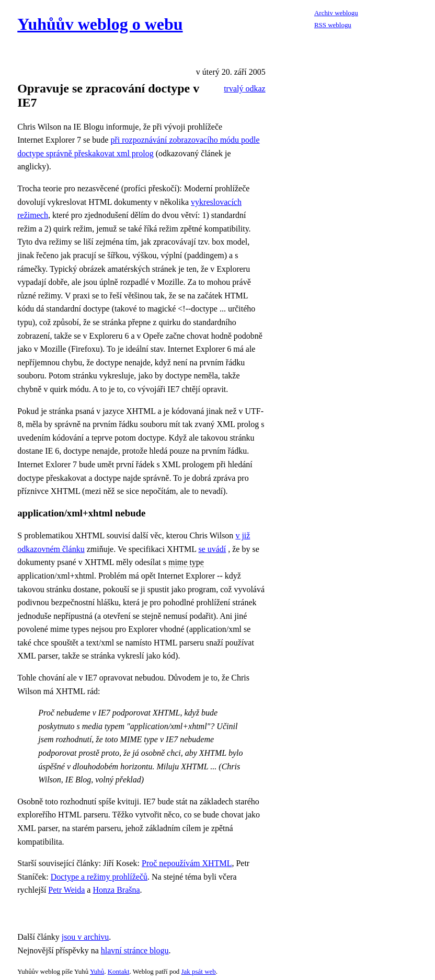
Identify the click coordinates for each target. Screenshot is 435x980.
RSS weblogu (333, 25)
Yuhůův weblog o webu (100, 24)
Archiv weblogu (336, 13)
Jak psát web (199, 971)
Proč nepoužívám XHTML (187, 863)
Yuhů (97, 971)
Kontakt (119, 971)
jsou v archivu (85, 937)
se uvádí (212, 549)
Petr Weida (66, 890)
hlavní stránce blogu (135, 950)
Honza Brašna (116, 890)
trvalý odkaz (245, 89)
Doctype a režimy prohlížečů (99, 877)
